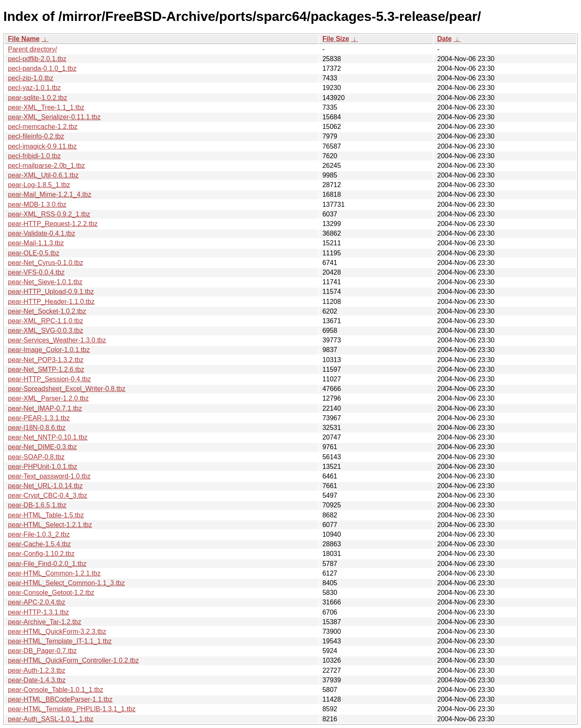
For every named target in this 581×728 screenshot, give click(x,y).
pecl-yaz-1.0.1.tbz (34, 88)
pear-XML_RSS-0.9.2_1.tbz (49, 214)
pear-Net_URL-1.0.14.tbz (45, 486)
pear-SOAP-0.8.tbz (36, 457)
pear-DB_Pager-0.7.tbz (42, 651)
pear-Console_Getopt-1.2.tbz (51, 593)
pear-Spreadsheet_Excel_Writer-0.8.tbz (67, 389)
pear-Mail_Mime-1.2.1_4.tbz (50, 194)
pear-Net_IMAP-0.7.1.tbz (45, 408)
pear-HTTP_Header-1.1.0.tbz (51, 302)
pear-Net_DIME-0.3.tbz (42, 447)
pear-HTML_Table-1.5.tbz (46, 515)
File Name (24, 39)
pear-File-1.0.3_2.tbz (39, 534)
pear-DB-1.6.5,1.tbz (37, 505)
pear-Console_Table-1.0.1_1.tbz (56, 690)
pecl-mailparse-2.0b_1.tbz (46, 166)
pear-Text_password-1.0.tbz (49, 476)
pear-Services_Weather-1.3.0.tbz (57, 340)
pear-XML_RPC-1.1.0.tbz (46, 321)
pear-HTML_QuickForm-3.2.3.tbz (57, 632)
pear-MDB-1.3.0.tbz (37, 205)
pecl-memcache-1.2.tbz (43, 127)
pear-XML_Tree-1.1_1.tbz (46, 107)
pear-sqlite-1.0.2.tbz (37, 98)
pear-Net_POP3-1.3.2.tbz (46, 360)
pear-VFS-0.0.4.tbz (36, 272)
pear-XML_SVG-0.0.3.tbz (46, 331)
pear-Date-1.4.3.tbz (37, 680)
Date (444, 39)
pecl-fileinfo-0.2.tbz (36, 136)
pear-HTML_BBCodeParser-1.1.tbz (60, 699)
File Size (336, 39)
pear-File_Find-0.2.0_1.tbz (47, 564)
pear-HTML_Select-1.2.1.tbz (50, 525)
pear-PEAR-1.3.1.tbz (39, 418)
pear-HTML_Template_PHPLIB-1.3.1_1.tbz (72, 709)
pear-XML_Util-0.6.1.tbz (43, 175)
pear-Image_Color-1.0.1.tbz (49, 350)
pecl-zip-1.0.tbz (31, 78)
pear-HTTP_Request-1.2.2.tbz (53, 224)
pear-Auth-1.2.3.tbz (37, 670)
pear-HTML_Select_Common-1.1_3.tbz (66, 583)
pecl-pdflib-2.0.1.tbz (37, 59)
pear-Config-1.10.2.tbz (41, 554)
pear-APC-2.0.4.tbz (37, 602)
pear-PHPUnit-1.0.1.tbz (42, 467)
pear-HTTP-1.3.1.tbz (38, 612)
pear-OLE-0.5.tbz (34, 253)
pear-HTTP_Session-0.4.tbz (49, 379)
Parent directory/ (32, 49)
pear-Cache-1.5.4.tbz (39, 544)
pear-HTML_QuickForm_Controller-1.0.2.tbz (73, 660)
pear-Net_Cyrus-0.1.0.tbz (46, 263)
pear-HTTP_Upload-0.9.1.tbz (51, 292)
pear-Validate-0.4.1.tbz (42, 233)
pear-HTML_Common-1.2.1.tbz (54, 573)
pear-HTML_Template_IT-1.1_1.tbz (60, 641)
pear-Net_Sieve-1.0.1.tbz (45, 282)
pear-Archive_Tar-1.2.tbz (45, 622)
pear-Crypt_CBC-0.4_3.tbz (47, 495)
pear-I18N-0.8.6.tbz (37, 428)
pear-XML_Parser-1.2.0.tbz (48, 398)
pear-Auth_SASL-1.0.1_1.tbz (51, 719)
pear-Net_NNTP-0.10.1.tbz (48, 437)
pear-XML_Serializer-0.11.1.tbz (54, 117)
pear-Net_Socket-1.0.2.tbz (47, 311)
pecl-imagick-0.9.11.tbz (42, 146)
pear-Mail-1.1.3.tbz (36, 243)
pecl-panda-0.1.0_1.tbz (42, 68)
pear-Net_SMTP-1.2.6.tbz (46, 369)
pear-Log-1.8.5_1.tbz (39, 185)
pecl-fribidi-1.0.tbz (34, 156)
